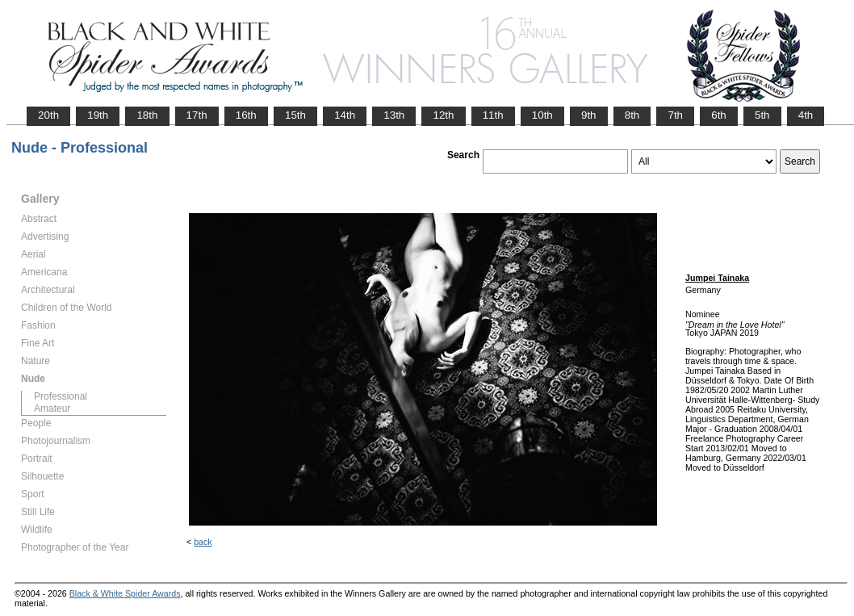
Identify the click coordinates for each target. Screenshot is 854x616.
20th (48, 115)
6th (719, 115)
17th (197, 115)
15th (295, 115)
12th (443, 115)
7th (675, 115)
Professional (61, 396)
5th (762, 115)
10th (542, 115)
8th (632, 115)
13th (394, 115)
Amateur (52, 409)
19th (98, 115)
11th (493, 115)
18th (147, 115)
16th (246, 115)
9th (589, 115)
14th (345, 115)
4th (806, 115)
